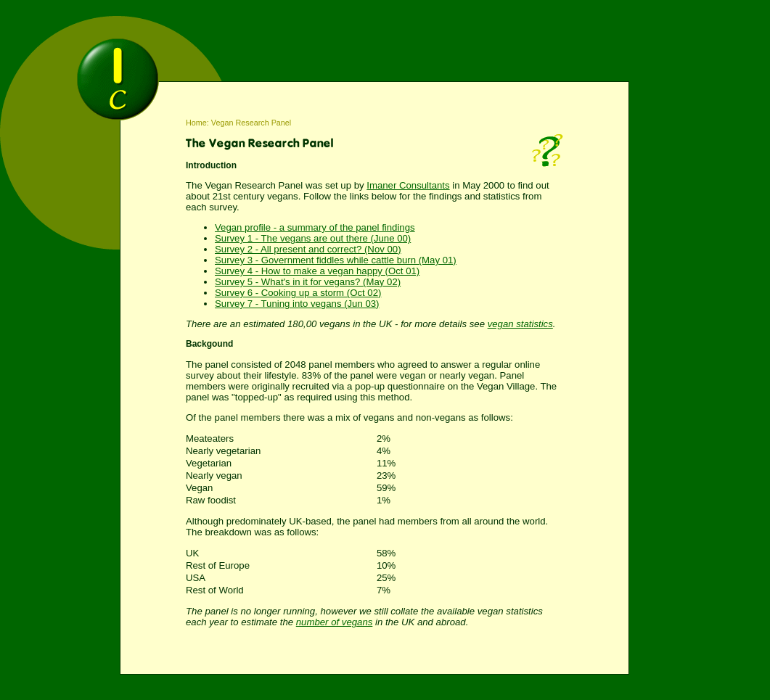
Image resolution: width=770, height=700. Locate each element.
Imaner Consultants (408, 185)
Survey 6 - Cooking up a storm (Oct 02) (298, 293)
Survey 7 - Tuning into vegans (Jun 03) (297, 304)
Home (196, 123)
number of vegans (335, 622)
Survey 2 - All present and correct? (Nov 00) (308, 249)
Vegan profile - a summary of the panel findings (315, 227)
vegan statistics (520, 324)
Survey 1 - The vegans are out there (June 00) (313, 238)
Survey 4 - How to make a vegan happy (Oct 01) (317, 271)
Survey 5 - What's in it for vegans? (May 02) (308, 282)
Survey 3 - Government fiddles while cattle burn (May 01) (336, 260)
